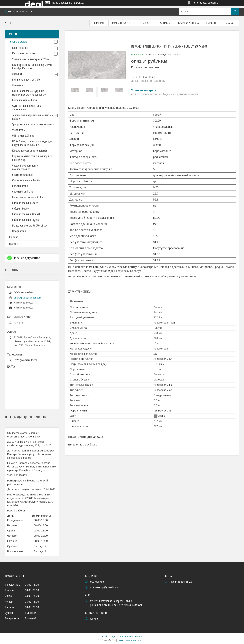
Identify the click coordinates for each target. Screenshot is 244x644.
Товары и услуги (121, 23)
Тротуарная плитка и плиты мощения (33, 125)
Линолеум (18, 86)
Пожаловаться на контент (132, 640)
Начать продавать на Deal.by (68, 3)
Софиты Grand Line (23, 192)
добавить (213, 3)
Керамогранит (20, 48)
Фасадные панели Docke (26, 181)
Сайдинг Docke (20, 209)
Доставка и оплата (188, 23)
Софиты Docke (20, 186)
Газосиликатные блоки (25, 100)
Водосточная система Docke (27, 198)
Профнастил (19, 231)
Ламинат (17, 74)
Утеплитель (18, 130)
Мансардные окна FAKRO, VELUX (30, 226)
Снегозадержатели (23, 175)
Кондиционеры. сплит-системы (29, 151)
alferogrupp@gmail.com (28, 298)
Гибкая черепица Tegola (25, 220)
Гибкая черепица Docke (25, 203)
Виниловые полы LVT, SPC (26, 80)
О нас (146, 23)
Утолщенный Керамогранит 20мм (31, 59)
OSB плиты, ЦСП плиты (25, 136)
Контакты (165, 23)
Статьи (230, 23)
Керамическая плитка (24, 54)
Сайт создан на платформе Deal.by (122, 637)
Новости (211, 23)
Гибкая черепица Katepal (26, 214)
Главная (99, 23)
